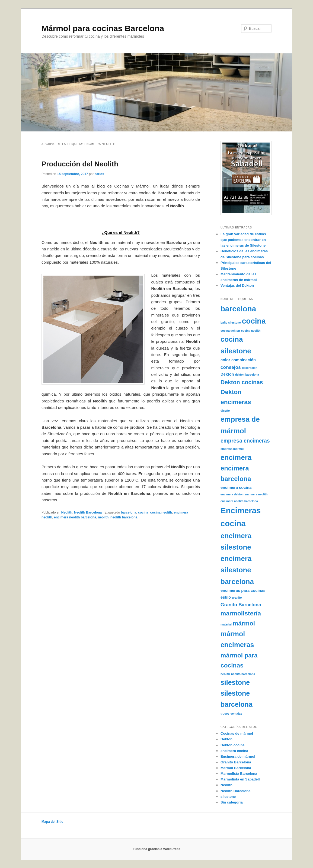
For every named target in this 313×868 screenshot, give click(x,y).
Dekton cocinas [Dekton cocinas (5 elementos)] (242, 382)
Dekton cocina (233, 745)
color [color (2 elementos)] (225, 360)
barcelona (129, 512)
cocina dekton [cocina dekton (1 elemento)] (230, 331)
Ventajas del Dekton (237, 285)
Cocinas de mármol (237, 733)
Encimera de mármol (238, 756)
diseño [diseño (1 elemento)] (225, 411)
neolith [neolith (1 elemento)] (225, 674)
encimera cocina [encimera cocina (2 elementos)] (236, 488)
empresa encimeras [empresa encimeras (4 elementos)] (245, 441)
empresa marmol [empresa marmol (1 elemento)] (232, 449)
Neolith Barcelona (88, 512)
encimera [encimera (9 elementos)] (236, 457)
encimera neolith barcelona (75, 517)
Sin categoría (232, 802)
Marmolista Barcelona (239, 774)
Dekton (226, 739)
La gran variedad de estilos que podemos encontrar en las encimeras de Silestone (243, 240)
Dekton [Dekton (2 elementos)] (227, 374)
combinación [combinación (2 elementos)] (244, 360)
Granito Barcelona (236, 762)
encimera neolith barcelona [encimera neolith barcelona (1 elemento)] (239, 501)
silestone (228, 797)
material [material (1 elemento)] (226, 624)
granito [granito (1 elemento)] (237, 598)
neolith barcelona (124, 517)
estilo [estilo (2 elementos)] (226, 597)
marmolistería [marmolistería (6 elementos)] (241, 613)
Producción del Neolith (80, 164)
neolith (103, 517)
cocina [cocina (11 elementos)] (254, 321)
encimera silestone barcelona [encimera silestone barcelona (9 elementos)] (237, 570)
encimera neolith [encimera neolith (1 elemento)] (256, 494)
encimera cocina (234, 751)
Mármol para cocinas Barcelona (103, 28)
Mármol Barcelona (236, 768)
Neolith (67, 512)
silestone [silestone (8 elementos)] (235, 682)
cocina (143, 512)
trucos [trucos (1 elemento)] (225, 714)
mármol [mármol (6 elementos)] (244, 623)
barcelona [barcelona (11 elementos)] (238, 309)
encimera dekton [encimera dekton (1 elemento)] (232, 494)
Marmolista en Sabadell (240, 779)
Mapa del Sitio (52, 822)
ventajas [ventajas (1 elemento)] (236, 714)
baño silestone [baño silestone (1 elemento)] (231, 322)
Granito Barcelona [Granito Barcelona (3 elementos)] (241, 605)
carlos (99, 174)
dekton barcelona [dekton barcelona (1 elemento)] (247, 375)
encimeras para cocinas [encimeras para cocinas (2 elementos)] (243, 591)
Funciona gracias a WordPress (156, 849)
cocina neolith (161, 512)
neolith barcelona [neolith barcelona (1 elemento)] (243, 674)
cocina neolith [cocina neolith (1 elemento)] (251, 331)
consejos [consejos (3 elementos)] (231, 367)
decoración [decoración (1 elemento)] (250, 368)
